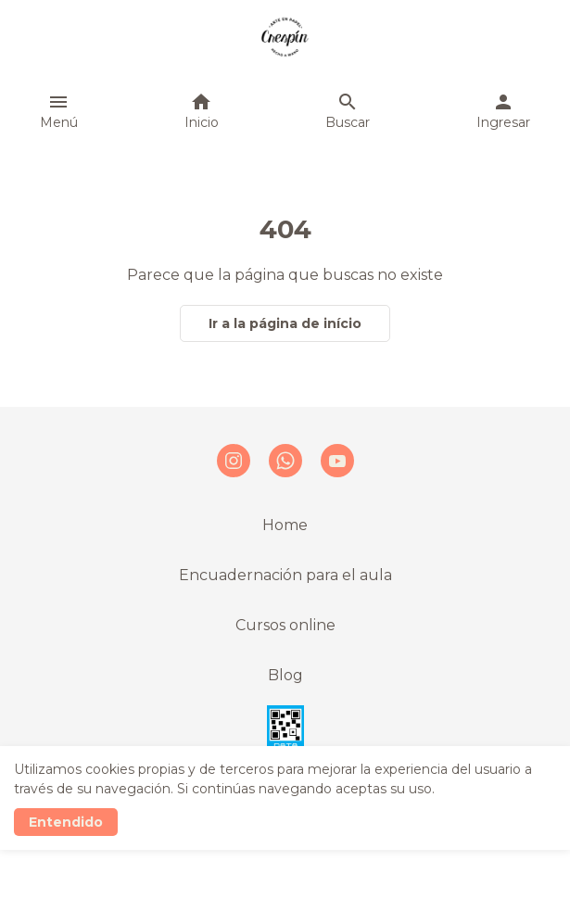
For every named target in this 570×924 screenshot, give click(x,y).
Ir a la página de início (285, 323)
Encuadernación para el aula (285, 575)
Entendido (66, 822)
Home (285, 525)
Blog (285, 675)
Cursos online (285, 625)
